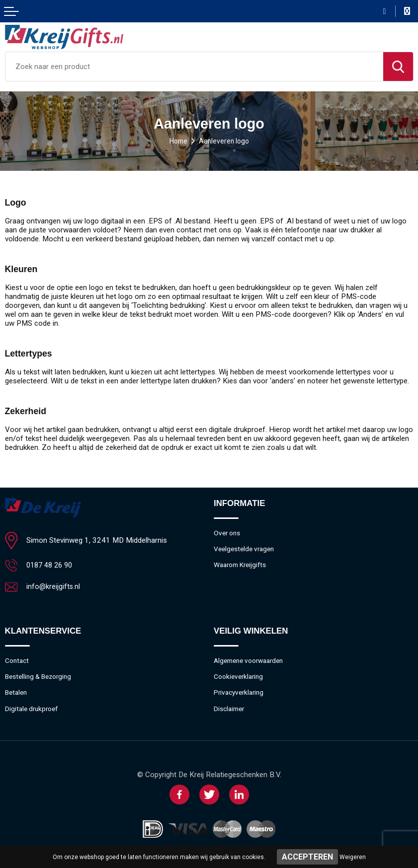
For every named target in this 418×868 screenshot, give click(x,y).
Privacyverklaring (241, 694)
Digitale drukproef (34, 711)
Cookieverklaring (240, 678)
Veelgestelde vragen (246, 550)
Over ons (228, 533)
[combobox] (194, 67)
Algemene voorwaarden (252, 661)
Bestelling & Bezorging (41, 678)
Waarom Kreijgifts (243, 566)
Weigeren (353, 857)
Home (177, 141)
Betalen (17, 694)
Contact (18, 661)
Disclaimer (230, 711)
